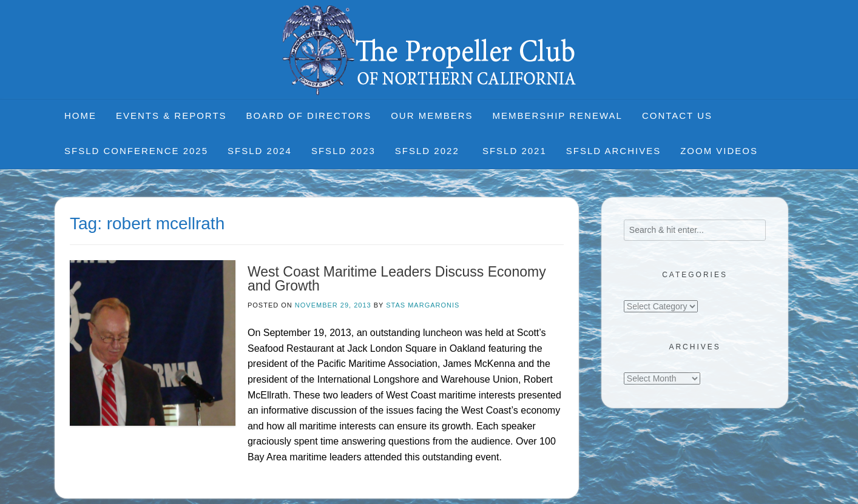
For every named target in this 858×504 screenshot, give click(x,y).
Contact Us (677, 116)
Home (80, 116)
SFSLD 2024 (260, 151)
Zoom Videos (719, 151)
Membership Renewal (558, 116)
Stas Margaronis (423, 305)
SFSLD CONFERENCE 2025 (136, 151)
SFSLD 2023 (343, 151)
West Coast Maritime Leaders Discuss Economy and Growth (397, 279)
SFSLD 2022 (429, 151)
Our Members (432, 116)
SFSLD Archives (613, 151)
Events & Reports (171, 116)
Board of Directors (309, 116)
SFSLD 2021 (515, 151)
